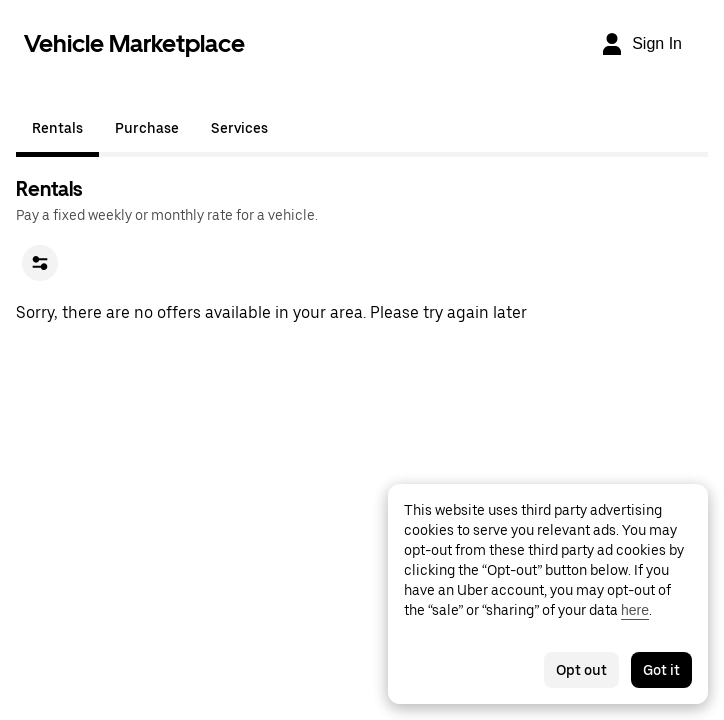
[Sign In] (641, 44)
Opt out (581, 670)
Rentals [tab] (57, 128)
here (635, 610)
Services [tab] (239, 128)
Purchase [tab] (147, 128)
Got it (661, 670)
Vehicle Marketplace (134, 43)
